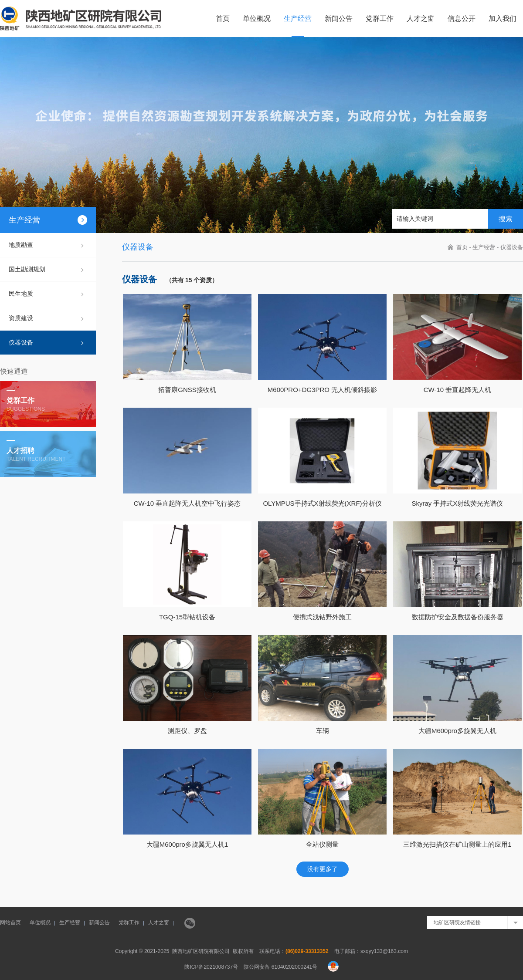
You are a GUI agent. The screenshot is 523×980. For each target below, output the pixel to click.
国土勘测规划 (27, 269)
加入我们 (503, 19)
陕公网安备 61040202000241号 (280, 967)
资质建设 (21, 318)
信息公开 (462, 19)
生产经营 (298, 19)
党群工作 (380, 19)
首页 (223, 19)
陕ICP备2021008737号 (211, 967)
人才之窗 (421, 19)
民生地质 (21, 294)
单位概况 (257, 19)
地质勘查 (21, 245)
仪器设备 (21, 342)
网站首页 (10, 923)
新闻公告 (339, 19)
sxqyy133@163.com (384, 951)
